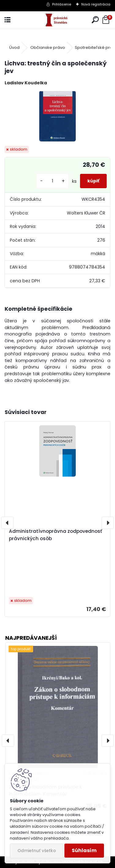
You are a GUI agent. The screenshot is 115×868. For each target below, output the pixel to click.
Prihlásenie (62, 4)
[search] (95, 20)
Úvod (14, 48)
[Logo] (57, 20)
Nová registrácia (96, 4)
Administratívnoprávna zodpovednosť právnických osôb (56, 535)
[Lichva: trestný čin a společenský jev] (57, 116)
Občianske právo (48, 48)
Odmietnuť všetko (37, 851)
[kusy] (52, 181)
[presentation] (7, 523)
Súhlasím (84, 850)
